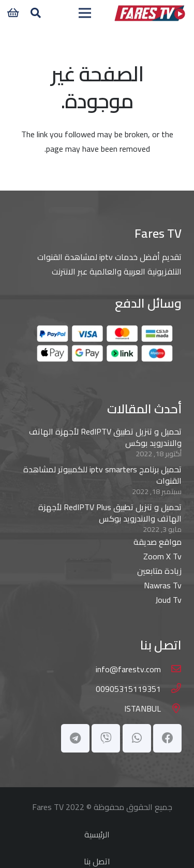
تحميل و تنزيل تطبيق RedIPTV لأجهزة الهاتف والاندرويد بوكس (105, 437)
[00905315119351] (171, 689)
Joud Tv (168, 600)
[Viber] (106, 738)
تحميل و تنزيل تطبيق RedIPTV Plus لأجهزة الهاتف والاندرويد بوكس (110, 513)
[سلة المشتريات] (13, 13)
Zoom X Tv (162, 556)
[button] (36, 13)
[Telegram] (75, 738)
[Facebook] (167, 738)
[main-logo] (150, 13)
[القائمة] (85, 13)
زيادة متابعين (159, 571)
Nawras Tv (163, 585)
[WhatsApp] (137, 738)
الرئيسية (97, 834)
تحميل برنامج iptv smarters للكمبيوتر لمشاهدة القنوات (102, 475)
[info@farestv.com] (171, 669)
